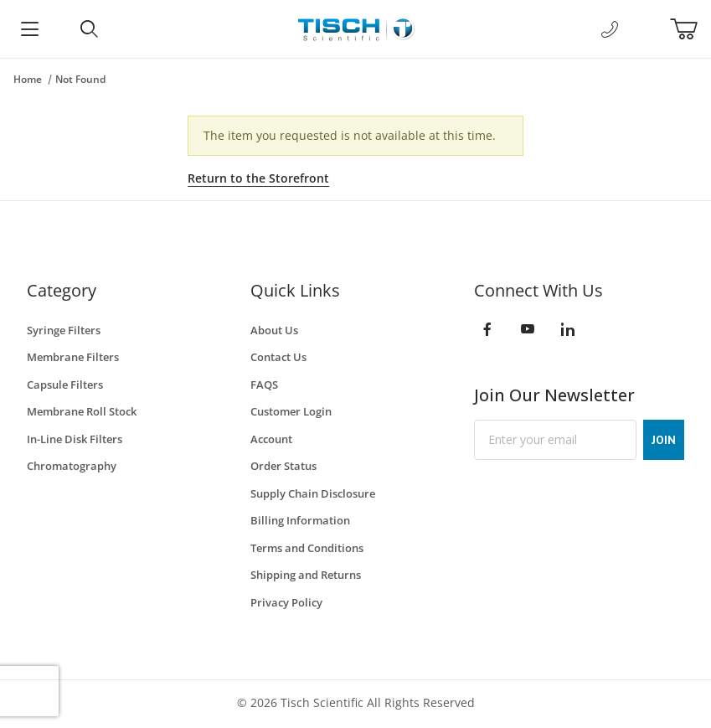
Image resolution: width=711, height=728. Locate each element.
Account (271, 439)
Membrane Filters (73, 357)
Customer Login (291, 411)
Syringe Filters (64, 330)
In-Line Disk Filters (75, 439)
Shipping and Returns (306, 575)
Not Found (80, 79)
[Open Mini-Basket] (690, 29)
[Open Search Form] (89, 29)
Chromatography (72, 466)
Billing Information (300, 520)
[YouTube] (528, 329)
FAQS (264, 385)
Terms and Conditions (307, 548)
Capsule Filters (65, 385)
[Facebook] (487, 329)
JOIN (664, 440)
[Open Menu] (30, 29)
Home (28, 79)
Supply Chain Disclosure (313, 493)
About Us (274, 330)
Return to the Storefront (258, 178)
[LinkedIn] (568, 329)
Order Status (283, 466)
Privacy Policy (286, 602)
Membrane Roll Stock (82, 411)
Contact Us (278, 357)
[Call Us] (610, 29)
